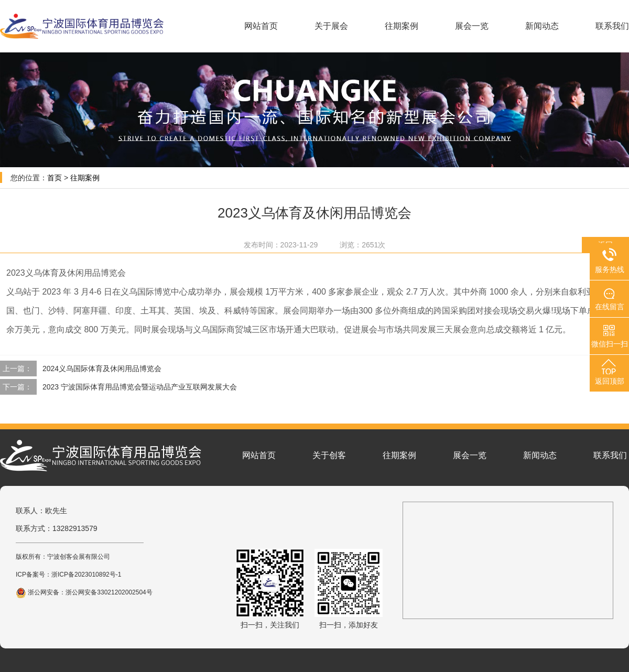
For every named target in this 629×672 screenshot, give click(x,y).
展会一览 (472, 26)
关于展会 (331, 26)
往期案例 (402, 26)
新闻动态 (542, 26)
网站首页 (261, 26)
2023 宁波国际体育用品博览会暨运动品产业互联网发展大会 (140, 387)
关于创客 (329, 455)
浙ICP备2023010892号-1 (86, 575)
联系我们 (612, 26)
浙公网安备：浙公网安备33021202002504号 (84, 592)
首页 (55, 178)
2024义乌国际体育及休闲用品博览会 (102, 368)
